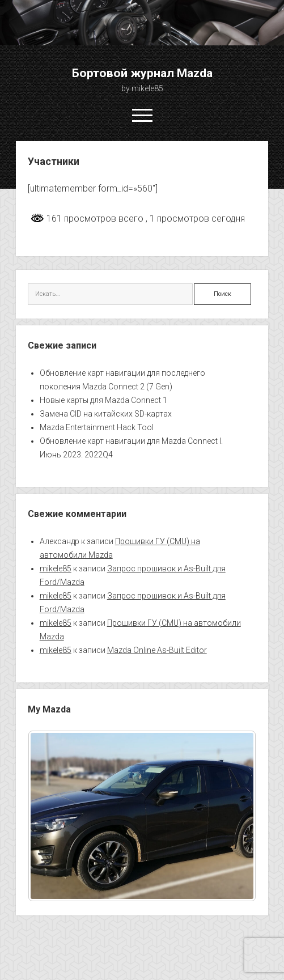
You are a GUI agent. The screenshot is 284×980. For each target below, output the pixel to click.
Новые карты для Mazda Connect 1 (103, 400)
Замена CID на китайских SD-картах (106, 414)
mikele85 (56, 569)
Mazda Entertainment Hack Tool (97, 427)
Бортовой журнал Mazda (142, 73)
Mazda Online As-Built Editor (157, 650)
